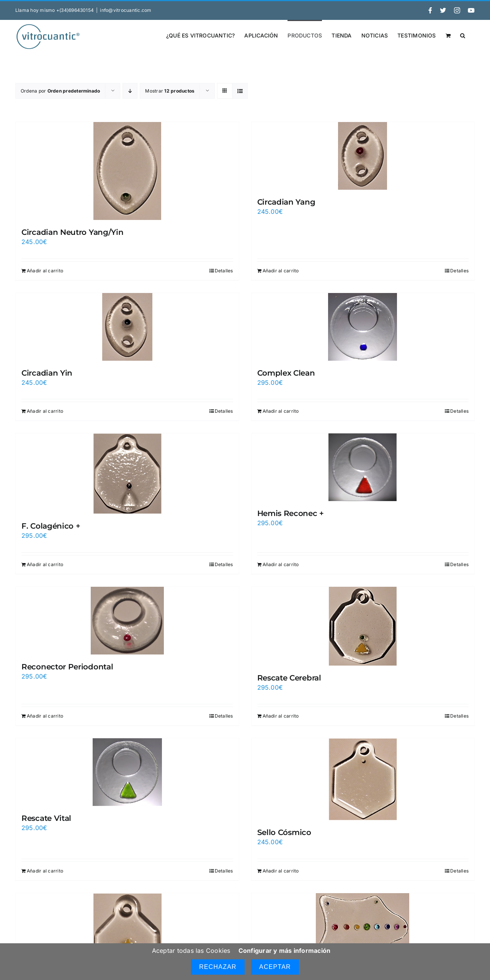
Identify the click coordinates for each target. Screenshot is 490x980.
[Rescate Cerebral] (363, 626)
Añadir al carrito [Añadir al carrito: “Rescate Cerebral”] (281, 716)
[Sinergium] (363, 927)
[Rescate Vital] (127, 772)
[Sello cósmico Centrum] (127, 937)
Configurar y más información (285, 951)
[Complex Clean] (363, 327)
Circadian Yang (286, 202)
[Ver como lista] (240, 91)
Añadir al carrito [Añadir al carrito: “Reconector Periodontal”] (45, 716)
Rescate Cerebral (289, 678)
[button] (463, 35)
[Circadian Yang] (363, 156)
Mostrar (170, 91)
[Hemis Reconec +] (363, 467)
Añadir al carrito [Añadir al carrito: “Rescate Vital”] (45, 871)
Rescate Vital (46, 818)
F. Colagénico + (51, 526)
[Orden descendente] (130, 91)
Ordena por (60, 91)
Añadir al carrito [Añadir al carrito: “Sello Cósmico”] (281, 871)
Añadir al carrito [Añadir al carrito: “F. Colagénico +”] (45, 564)
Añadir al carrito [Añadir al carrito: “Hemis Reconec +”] (281, 564)
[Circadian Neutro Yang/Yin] (127, 171)
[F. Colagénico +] (127, 474)
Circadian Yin (47, 373)
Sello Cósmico (284, 832)
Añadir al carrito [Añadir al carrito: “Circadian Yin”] (45, 411)
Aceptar (275, 967)
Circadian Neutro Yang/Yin (73, 232)
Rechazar (218, 967)
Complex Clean (286, 373)
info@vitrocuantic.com (126, 10)
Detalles (224, 271)
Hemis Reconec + (291, 513)
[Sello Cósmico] (363, 779)
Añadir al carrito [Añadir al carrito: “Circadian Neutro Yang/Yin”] (45, 271)
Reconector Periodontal (67, 667)
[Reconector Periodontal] (127, 621)
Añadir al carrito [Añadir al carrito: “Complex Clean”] (281, 411)
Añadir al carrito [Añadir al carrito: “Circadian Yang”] (281, 271)
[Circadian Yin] (127, 327)
